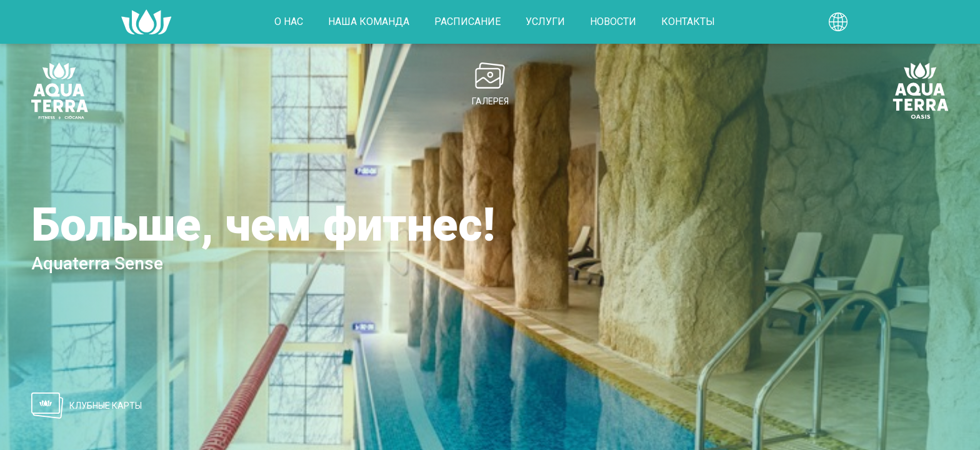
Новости (613, 22)
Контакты (688, 22)
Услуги (545, 22)
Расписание (467, 22)
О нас (289, 22)
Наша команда (369, 22)
